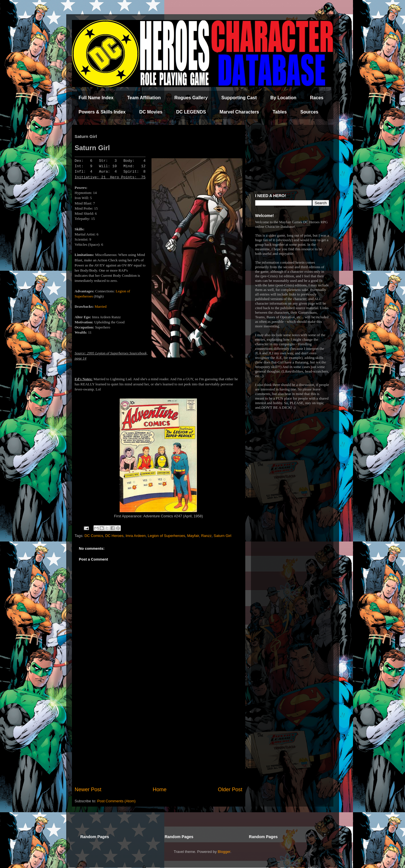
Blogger (224, 852)
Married (101, 306)
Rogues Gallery (191, 98)
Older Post (230, 790)
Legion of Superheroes (167, 536)
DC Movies (151, 112)
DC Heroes (114, 536)
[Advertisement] (159, 739)
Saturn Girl (223, 536)
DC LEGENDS (191, 112)
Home (160, 790)
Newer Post (88, 790)
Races (317, 98)
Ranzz (206, 536)
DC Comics (94, 536)
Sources (309, 112)
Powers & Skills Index (102, 112)
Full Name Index (96, 98)
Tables (280, 112)
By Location (283, 98)
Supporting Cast (239, 98)
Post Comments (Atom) (116, 801)
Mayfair (193, 536)
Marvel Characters (239, 112)
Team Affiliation (144, 98)
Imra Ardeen (136, 536)
